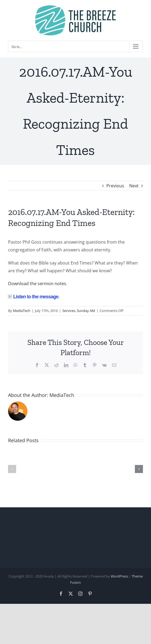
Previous (115, 186)
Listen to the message (33, 297)
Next (134, 186)
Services (69, 311)
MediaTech (22, 311)
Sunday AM (86, 311)
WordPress (119, 576)
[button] (12, 469)
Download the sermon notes (37, 284)
